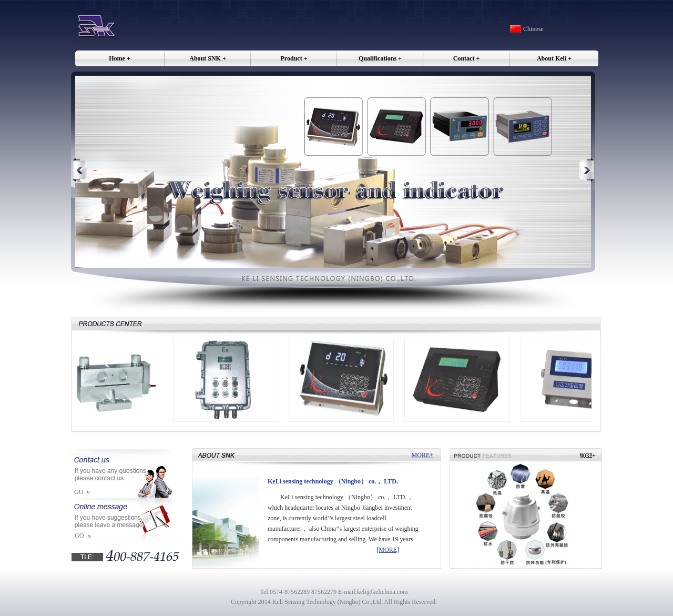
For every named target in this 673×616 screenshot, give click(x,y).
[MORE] (388, 550)
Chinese (533, 29)
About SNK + (208, 58)
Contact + (467, 58)
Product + (294, 58)
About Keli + (554, 58)
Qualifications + (380, 58)
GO (79, 492)
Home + (120, 58)
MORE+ (422, 455)
